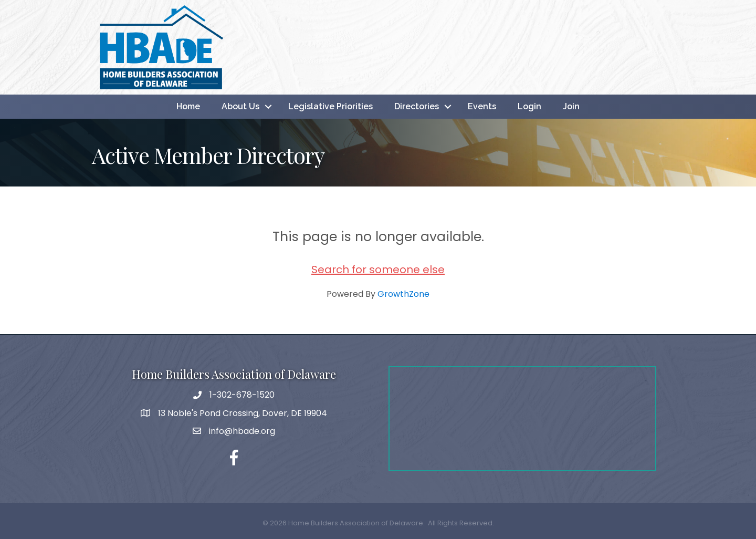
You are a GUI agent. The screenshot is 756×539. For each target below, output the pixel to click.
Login (529, 106)
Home (188, 106)
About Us (240, 106)
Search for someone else (378, 269)
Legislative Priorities (330, 106)
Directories (417, 106)
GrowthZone (403, 294)
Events (482, 106)
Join (571, 106)
